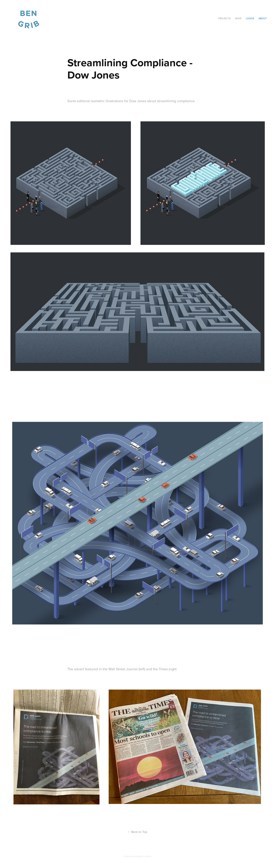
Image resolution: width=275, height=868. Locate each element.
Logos (250, 18)
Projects (224, 18)
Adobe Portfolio (144, 856)
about (263, 18)
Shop (238, 18)
